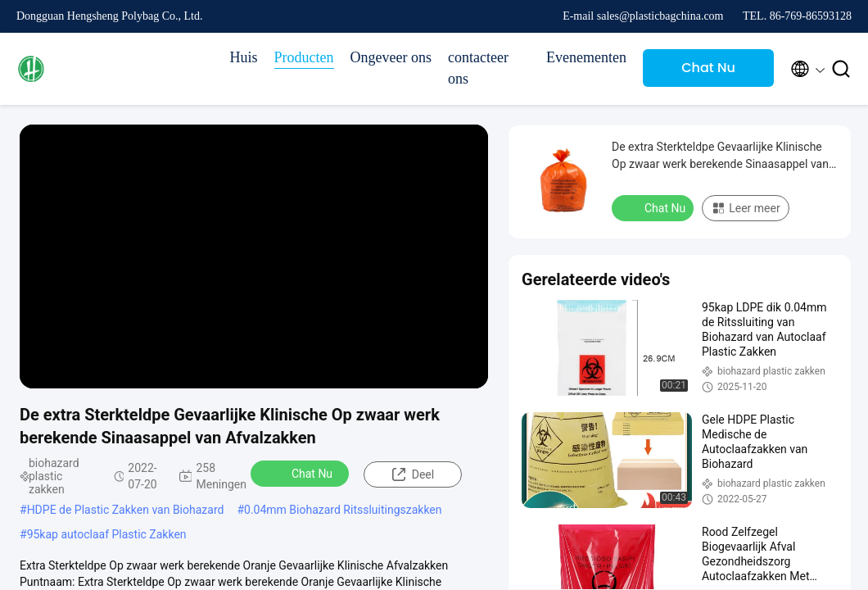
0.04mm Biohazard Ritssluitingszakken (343, 510)
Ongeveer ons (391, 57)
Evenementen (586, 57)
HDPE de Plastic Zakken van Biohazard (126, 510)
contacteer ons (478, 68)
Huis (244, 57)
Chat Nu (708, 68)
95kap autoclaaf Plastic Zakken (107, 534)
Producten (304, 57)
